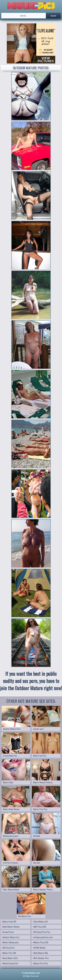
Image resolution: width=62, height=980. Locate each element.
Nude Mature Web (40, 953)
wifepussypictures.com (43, 937)
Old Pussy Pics (8, 948)
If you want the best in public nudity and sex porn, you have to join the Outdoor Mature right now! (31, 681)
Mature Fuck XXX (9, 921)
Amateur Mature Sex (11, 937)
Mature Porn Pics (40, 963)
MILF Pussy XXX (39, 927)
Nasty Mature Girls (10, 958)
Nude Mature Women (11, 927)
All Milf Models (39, 948)
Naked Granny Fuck (10, 963)
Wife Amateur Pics (41, 958)
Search (53, 16)
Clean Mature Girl (40, 921)
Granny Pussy (8, 932)
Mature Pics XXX (9, 953)
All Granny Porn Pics (42, 932)
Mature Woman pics (10, 942)
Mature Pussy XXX (41, 942)
